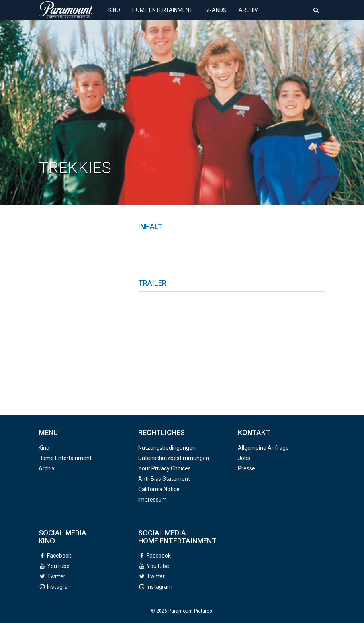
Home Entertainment (162, 16)
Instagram (60, 587)
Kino (114, 16)
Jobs (244, 458)
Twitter (56, 576)
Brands (216, 16)
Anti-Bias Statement (164, 479)
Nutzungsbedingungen (167, 448)
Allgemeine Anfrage (263, 448)
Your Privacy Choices (164, 468)
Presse (247, 468)
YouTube (58, 566)
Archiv (248, 16)
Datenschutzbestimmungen (174, 458)
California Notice (159, 489)
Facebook (59, 556)
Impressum (153, 500)
